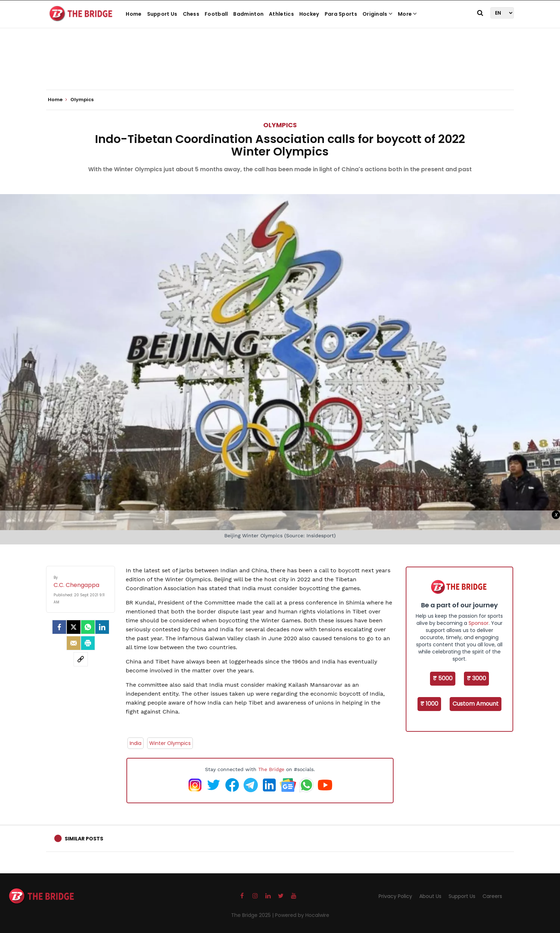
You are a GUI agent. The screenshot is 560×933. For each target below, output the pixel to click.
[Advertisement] (280, 68)
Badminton (248, 14)
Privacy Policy (395, 896)
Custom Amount (476, 704)
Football (216, 14)
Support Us (162, 14)
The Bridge (271, 769)
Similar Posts (84, 839)
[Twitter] (74, 627)
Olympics (280, 125)
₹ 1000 (429, 704)
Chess (191, 14)
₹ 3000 (476, 678)
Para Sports (341, 14)
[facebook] (59, 627)
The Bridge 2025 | (253, 915)
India (136, 743)
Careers (492, 896)
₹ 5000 (443, 678)
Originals (377, 14)
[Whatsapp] (88, 627)
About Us (430, 896)
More (407, 14)
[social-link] (81, 659)
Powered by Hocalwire (302, 915)
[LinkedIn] (102, 627)
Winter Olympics (170, 743)
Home (134, 14)
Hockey (309, 14)
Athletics (281, 14)
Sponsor (479, 623)
